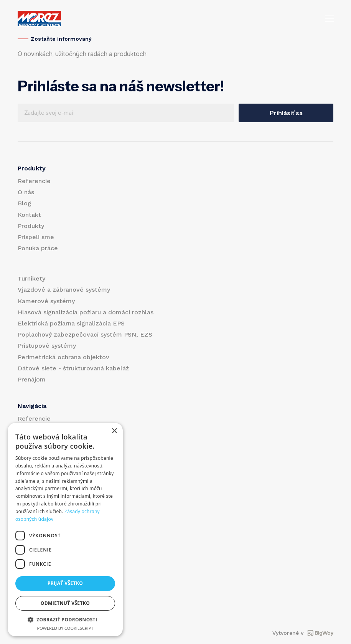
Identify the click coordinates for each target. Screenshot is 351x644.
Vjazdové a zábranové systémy (64, 290)
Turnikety (31, 278)
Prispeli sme (36, 237)
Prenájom (32, 379)
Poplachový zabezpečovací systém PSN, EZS (85, 334)
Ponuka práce (38, 248)
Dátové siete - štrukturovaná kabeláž (73, 368)
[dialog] (65, 530)
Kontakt (29, 215)
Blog (25, 203)
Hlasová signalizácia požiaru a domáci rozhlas (86, 312)
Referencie (34, 181)
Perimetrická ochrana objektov (63, 357)
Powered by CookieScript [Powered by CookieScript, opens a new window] (65, 628)
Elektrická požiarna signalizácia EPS (71, 323)
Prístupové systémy (47, 346)
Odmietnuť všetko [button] (65, 603)
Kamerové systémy (46, 301)
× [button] (114, 431)
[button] (65, 619)
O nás (26, 192)
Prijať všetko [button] (65, 583)
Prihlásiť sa (286, 113)
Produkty (31, 226)
